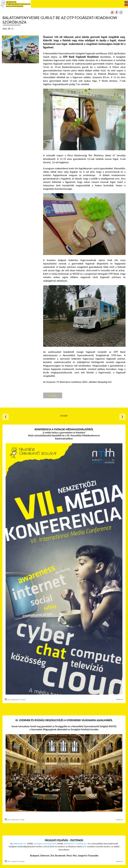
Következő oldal (122, 417)
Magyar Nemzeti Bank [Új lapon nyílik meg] (46, 844)
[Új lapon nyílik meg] (117, 14)
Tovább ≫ (119, 699)
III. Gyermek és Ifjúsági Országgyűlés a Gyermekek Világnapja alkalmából (64, 720)
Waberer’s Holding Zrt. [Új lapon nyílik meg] (77, 844)
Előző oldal (6, 417)
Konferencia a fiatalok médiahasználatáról (64, 429)
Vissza (53, 396)
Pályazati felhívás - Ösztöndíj (64, 840)
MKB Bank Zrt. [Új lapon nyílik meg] (20, 844)
